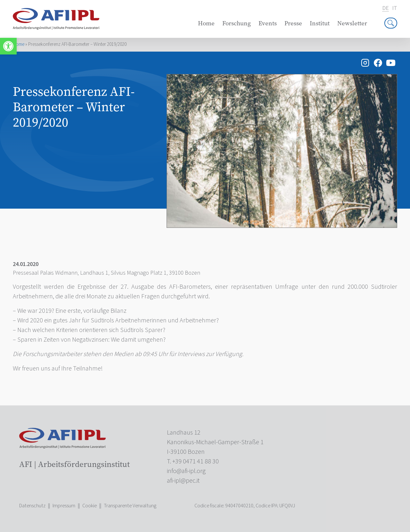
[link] (8, 46)
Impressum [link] (64, 506)
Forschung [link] (237, 23)
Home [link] (206, 23)
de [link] (385, 8)
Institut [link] (320, 23)
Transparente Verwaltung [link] (130, 506)
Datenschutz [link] (32, 506)
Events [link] (268, 23)
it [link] (395, 8)
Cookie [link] (90, 506)
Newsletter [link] (352, 23)
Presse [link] (293, 23)
